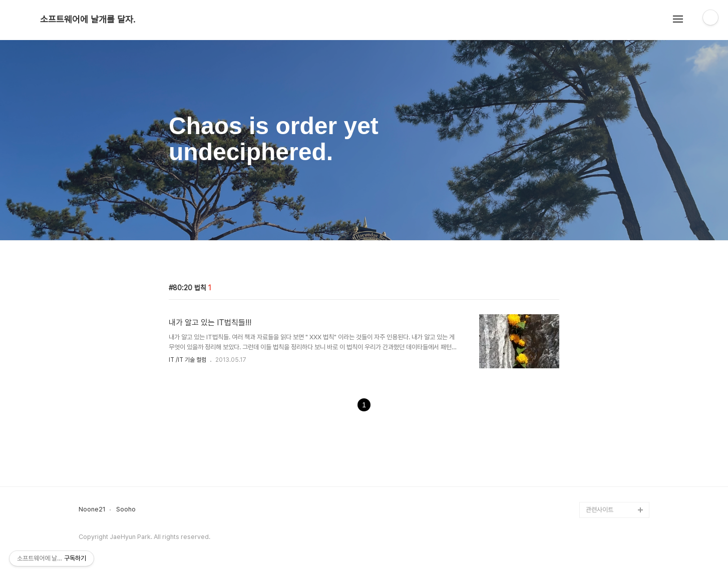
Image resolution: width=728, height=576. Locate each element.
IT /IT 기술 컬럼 (188, 360)
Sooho (126, 509)
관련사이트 (600, 510)
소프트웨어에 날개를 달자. (88, 20)
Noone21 (92, 509)
